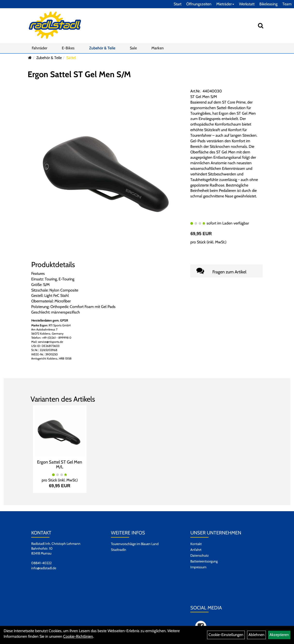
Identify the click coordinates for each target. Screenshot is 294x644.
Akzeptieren (279, 635)
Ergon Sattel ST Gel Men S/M (79, 74)
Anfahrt (196, 550)
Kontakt (196, 544)
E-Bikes (68, 48)
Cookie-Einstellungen (226, 635)
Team (287, 4)
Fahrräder (39, 48)
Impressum (198, 567)
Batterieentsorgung (204, 561)
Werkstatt (247, 4)
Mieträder (225, 4)
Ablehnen (256, 635)
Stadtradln (119, 550)
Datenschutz (200, 555)
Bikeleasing (268, 4)
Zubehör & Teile (102, 48)
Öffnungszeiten (199, 4)
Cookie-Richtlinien (78, 636)
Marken (158, 48)
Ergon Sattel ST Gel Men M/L (60, 464)
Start (178, 4)
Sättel (71, 58)
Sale (133, 48)
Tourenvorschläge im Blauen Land (135, 544)
